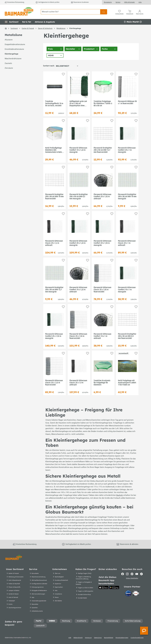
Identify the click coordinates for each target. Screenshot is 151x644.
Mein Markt (133, 22)
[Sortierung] (67, 66)
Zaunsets (8, 63)
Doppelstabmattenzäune (15, 45)
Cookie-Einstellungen (137, 638)
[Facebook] (123, 574)
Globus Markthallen (132, 579)
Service (118, 2)
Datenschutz (98, 638)
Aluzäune (9, 40)
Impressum (88, 638)
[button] (12, 22)
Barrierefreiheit (109, 638)
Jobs (140, 2)
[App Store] (104, 587)
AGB (70, 638)
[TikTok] (141, 574)
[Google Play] (114, 587)
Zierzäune (9, 68)
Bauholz (120, 495)
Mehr (51, 55)
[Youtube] (137, 574)
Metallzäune (13, 35)
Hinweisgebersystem (122, 638)
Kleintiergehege (12, 54)
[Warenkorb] (130, 12)
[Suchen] (104, 12)
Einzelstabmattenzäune (14, 49)
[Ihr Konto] (140, 12)
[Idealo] (128, 594)
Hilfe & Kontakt (129, 2)
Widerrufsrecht (78, 638)
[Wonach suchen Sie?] (70, 12)
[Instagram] (127, 574)
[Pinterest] (132, 574)
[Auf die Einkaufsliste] (63, 74)
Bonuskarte (108, 2)
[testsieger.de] (136, 594)
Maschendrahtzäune (13, 59)
